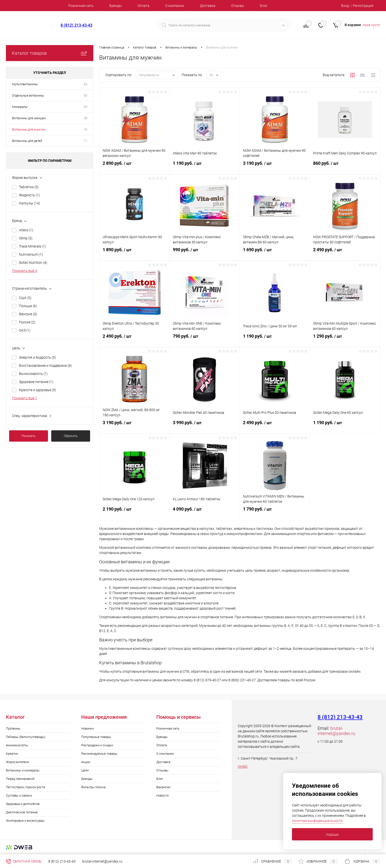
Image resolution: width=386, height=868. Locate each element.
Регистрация (363, 6)
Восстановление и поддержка (45, 366)
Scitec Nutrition (33, 263)
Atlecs (26, 230)
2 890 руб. (134, 167)
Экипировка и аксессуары (25, 821)
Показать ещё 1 (25, 398)
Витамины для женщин (29, 118)
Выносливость (33, 374)
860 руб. (345, 167)
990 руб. (205, 254)
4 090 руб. (205, 513)
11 (85, 141)
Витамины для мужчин (29, 129)
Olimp (26, 238)
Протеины (13, 728)
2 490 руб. (345, 254)
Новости (162, 795)
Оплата (144, 6)
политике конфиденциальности (317, 821)
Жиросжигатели (17, 762)
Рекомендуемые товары (99, 754)
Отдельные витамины (28, 95)
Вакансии (163, 787)
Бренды (116, 6)
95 (85, 107)
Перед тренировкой (20, 779)
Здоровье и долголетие (23, 804)
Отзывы (238, 6)
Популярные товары (96, 737)
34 (85, 84)
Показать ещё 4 (25, 271)
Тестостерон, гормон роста (25, 787)
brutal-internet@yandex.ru (336, 731)
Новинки (88, 728)
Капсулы (30, 203)
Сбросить (71, 436)
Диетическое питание (22, 812)
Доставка (208, 6)
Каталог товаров (50, 53)
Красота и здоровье (38, 390)
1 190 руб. (205, 167)
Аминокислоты (17, 745)
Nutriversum (31, 254)
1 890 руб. (134, 254)
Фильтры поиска (93, 787)
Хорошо (332, 835)
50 (85, 95)
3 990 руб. (205, 427)
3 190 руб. (275, 167)
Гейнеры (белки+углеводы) (26, 737)
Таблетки (29, 187)
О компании (175, 6)
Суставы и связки (19, 795)
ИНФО (243, 767)
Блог (264, 6)
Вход (345, 6)
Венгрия (28, 314)
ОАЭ (25, 330)
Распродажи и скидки (97, 745)
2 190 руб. (134, 513)
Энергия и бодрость (37, 357)
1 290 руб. (345, 340)
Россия (27, 322)
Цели (85, 770)
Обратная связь (24, 861)
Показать (28, 436)
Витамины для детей (27, 141)
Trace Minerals (32, 246)
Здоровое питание (36, 382)
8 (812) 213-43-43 (76, 25)
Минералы (20, 107)
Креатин (12, 754)
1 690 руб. (275, 254)
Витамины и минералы (23, 770)
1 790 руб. (275, 513)
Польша (28, 306)
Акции (86, 762)
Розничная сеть (81, 6)
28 (85, 118)
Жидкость (29, 195)
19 (85, 129)
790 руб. (205, 340)
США (25, 298)
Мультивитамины (25, 84)
